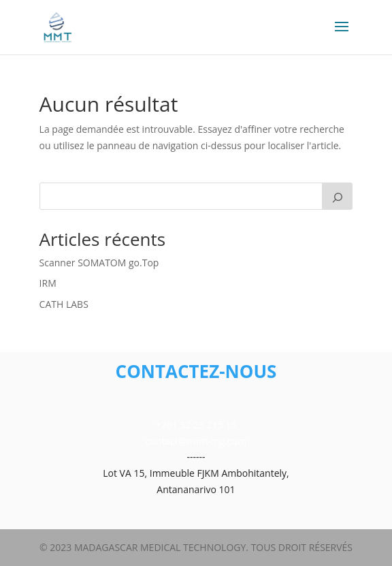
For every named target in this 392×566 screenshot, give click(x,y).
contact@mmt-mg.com (196, 441)
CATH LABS (64, 304)
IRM (48, 283)
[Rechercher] (338, 196)
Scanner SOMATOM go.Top (99, 263)
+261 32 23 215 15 (196, 425)
